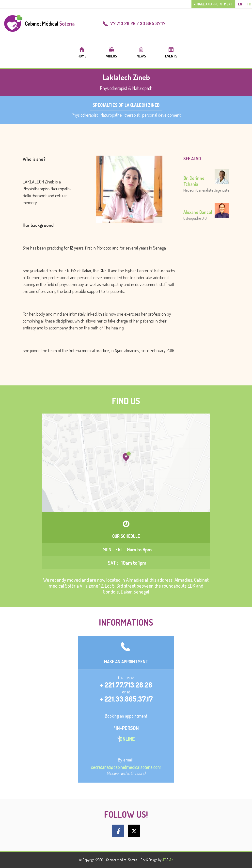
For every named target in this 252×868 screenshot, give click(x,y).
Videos (111, 53)
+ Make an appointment (213, 4)
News (141, 53)
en (240, 4)
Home (82, 53)
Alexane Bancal (198, 212)
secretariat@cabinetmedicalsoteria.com (126, 767)
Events (171, 53)
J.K (171, 860)
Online (127, 739)
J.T (164, 860)
